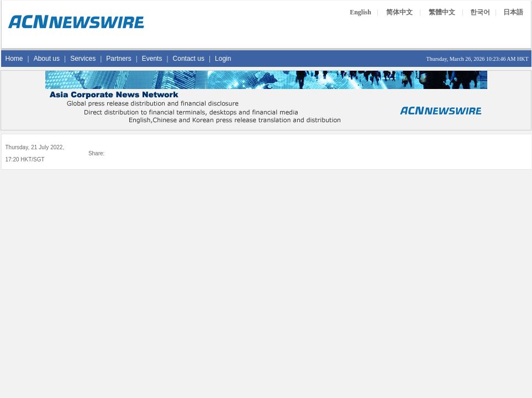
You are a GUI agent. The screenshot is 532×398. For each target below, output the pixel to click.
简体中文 (399, 12)
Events (152, 59)
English (360, 12)
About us (47, 59)
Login (223, 59)
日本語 (513, 12)
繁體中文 (442, 12)
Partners (118, 59)
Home (14, 59)
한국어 (480, 12)
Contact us (189, 59)
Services (83, 59)
